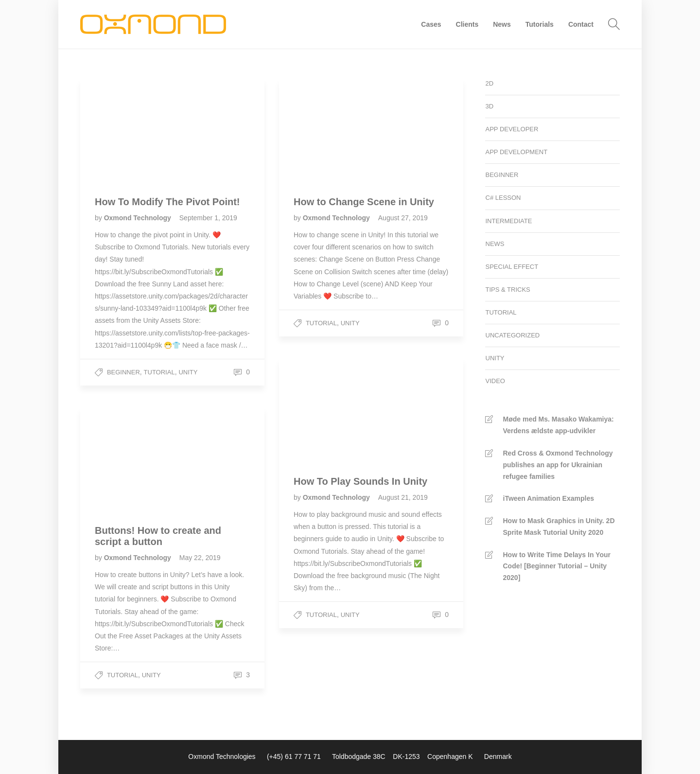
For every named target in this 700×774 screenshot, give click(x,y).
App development (517, 152)
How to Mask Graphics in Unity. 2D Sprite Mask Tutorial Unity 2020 (559, 527)
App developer (512, 129)
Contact (581, 24)
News (502, 24)
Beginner (123, 372)
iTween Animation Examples (549, 498)
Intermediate (509, 221)
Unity (188, 372)
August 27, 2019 (403, 218)
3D (490, 106)
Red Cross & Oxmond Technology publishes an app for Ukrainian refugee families (558, 465)
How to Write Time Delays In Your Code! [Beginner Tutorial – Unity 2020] (557, 566)
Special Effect (512, 267)
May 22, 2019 (200, 558)
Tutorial (159, 372)
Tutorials (540, 24)
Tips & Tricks (508, 290)
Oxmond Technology (139, 218)
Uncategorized (513, 335)
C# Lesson (503, 198)
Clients (467, 24)
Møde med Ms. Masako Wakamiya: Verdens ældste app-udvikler (559, 425)
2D (490, 83)
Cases (431, 24)
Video (495, 381)
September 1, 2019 (208, 218)
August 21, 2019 (403, 497)
